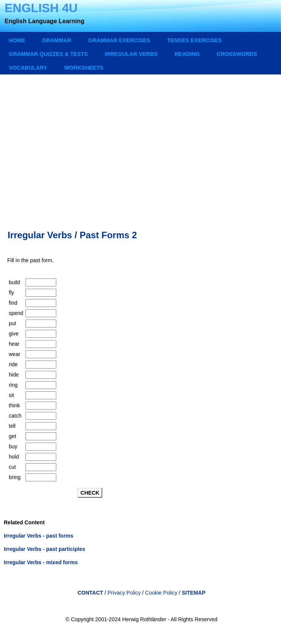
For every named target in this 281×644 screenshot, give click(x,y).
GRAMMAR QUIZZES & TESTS (48, 54)
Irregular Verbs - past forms (39, 536)
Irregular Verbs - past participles (44, 549)
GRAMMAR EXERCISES (119, 40)
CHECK (90, 493)
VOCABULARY (28, 68)
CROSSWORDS (237, 54)
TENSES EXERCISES (194, 40)
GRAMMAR (57, 40)
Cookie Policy (162, 593)
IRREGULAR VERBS (131, 54)
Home (17, 40)
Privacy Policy (124, 593)
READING (187, 54)
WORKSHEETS (83, 68)
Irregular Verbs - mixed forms (41, 562)
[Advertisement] (141, 145)
